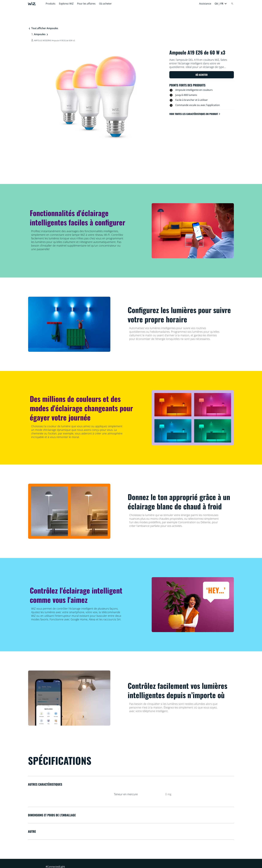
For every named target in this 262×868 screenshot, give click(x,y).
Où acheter (105, 4)
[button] (221, 4)
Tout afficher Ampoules (43, 28)
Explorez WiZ (66, 4)
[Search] (232, 4)
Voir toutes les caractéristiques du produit (195, 114)
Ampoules (40, 34)
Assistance (205, 4)
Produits (51, 4)
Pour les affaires (86, 4)
